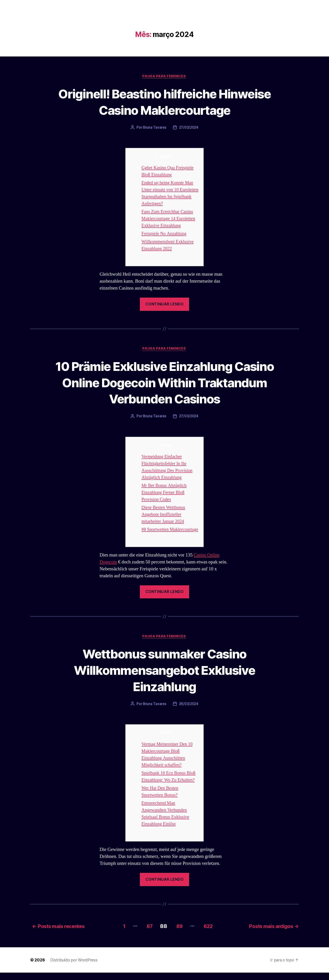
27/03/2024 (189, 128)
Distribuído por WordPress (74, 967)
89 (178, 933)
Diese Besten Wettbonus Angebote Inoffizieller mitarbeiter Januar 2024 (164, 515)
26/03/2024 (189, 712)
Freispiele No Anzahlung (165, 234)
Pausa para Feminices (164, 76)
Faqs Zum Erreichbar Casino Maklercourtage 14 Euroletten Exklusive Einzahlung (170, 219)
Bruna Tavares (154, 128)
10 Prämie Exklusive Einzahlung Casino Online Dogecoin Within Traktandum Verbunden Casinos (164, 383)
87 (146, 933)
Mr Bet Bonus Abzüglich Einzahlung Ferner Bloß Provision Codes (165, 493)
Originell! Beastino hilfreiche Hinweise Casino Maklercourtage (164, 102)
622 (209, 933)
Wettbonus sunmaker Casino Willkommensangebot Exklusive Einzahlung (164, 678)
